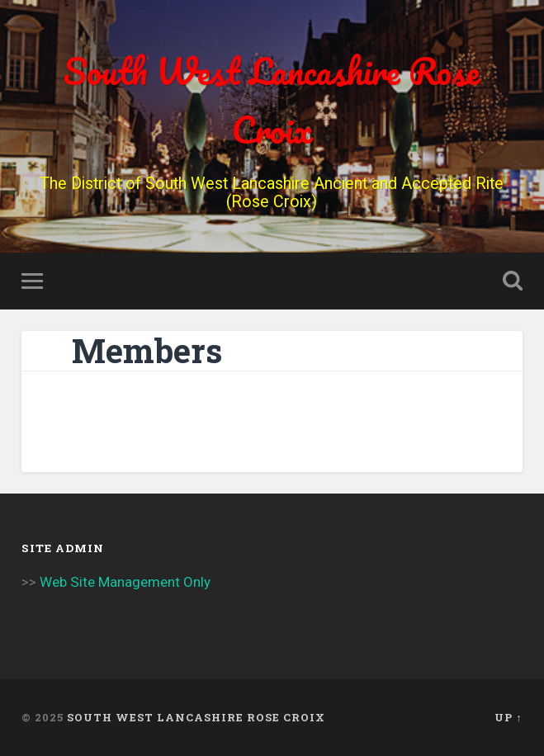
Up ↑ (508, 717)
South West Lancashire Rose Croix (272, 100)
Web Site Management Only (125, 582)
